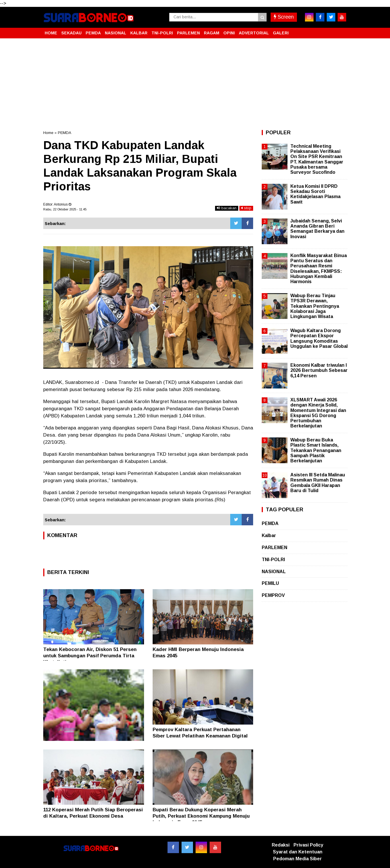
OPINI (229, 33)
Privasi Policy (308, 845)
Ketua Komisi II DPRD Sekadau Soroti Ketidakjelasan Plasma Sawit (315, 194)
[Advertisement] (195, 84)
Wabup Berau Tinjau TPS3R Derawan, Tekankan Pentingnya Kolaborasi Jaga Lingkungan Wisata (315, 306)
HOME (51, 33)
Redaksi (281, 845)
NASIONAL (116, 33)
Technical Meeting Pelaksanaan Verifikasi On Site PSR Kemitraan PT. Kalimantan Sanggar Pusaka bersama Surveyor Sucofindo (317, 159)
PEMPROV (273, 595)
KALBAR (139, 33)
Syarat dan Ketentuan (298, 852)
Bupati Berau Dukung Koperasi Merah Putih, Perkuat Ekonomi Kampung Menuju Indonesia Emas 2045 (201, 816)
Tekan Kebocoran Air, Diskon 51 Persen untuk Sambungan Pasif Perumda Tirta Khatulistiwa (90, 656)
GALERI (281, 33)
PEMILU (270, 583)
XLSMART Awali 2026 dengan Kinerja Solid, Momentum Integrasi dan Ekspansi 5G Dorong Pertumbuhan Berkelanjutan (318, 413)
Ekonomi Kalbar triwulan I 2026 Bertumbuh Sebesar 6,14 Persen (319, 370)
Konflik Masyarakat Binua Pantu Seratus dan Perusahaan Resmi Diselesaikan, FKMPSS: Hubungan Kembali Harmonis (319, 269)
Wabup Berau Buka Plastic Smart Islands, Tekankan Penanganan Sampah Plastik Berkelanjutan (316, 450)
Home (48, 133)
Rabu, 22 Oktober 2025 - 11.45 (65, 209)
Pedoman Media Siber (298, 859)
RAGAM (212, 33)
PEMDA (93, 33)
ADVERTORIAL (254, 33)
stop (246, 208)
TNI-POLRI (162, 33)
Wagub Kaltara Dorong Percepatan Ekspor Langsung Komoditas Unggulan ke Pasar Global (319, 338)
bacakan (227, 208)
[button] (341, 31)
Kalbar (269, 535)
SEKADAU (71, 33)
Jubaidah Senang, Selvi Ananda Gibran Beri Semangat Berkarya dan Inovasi (317, 229)
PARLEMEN (188, 33)
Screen (284, 17)
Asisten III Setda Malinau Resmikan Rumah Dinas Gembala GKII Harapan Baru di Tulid (318, 483)
